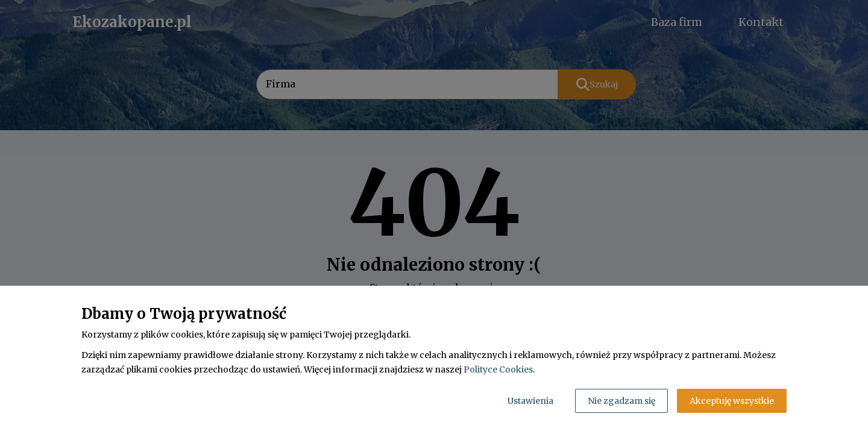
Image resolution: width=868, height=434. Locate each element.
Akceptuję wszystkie (732, 401)
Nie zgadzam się (621, 401)
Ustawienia (530, 401)
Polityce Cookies (498, 370)
